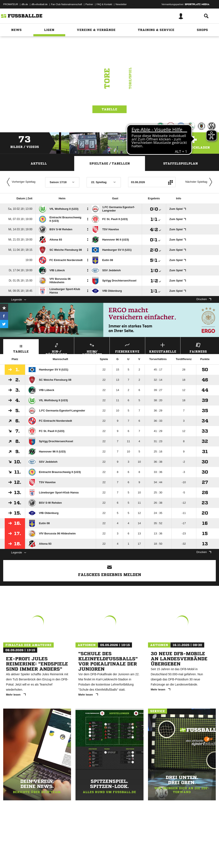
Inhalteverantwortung (102, 858)
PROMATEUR (11, 4)
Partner (89, 4)
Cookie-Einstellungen (129, 858)
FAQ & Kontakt (104, 4)
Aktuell (39, 163)
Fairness (198, 347)
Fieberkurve (127, 347)
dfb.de (25, 4)
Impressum (9, 858)
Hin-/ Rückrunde (57, 348)
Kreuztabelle (163, 347)
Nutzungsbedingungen (57, 858)
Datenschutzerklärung (30, 858)
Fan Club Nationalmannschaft (67, 4)
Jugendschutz (80, 858)
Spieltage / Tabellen (110, 163)
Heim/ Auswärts (92, 348)
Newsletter (121, 4)
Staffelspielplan (181, 163)
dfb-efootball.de (40, 4)
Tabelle (109, 109)
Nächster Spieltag (200, 182)
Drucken (204, 299)
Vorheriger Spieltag (20, 182)
